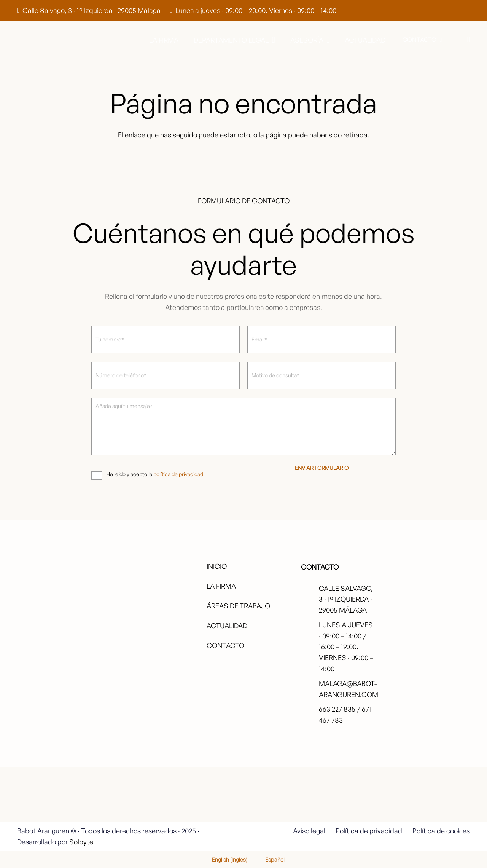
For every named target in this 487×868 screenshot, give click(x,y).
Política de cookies (441, 831)
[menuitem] (225, 859)
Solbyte (81, 842)
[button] (272, 40)
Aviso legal (309, 831)
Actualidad (227, 625)
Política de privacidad (369, 831)
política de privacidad (178, 474)
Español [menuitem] (275, 859)
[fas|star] (439, 798)
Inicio (217, 566)
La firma (221, 586)
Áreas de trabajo (238, 606)
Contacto (225, 645)
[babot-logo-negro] (46, 40)
